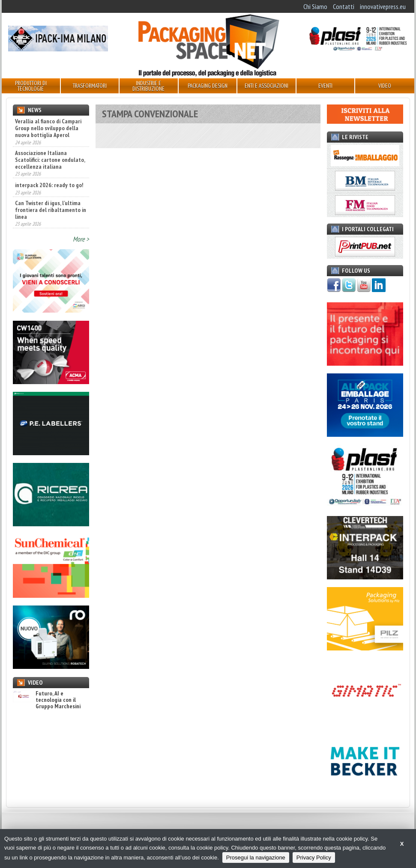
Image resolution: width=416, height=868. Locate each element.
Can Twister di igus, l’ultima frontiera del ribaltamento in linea (51, 210)
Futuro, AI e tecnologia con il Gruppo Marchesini (47, 700)
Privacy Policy (314, 858)
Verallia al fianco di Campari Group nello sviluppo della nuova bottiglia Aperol (48, 128)
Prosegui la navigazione (256, 858)
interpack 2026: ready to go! (49, 185)
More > (81, 239)
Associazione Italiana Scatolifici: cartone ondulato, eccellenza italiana (50, 160)
